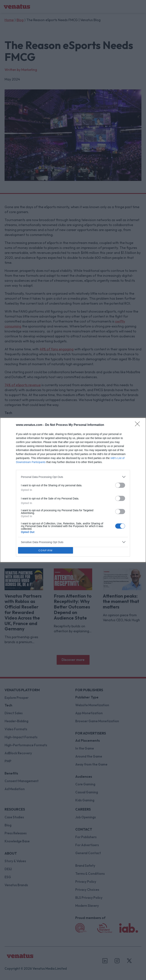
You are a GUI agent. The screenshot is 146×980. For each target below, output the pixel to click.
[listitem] (73, 477)
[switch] (120, 485)
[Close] (139, 425)
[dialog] (73, 490)
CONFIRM (46, 550)
